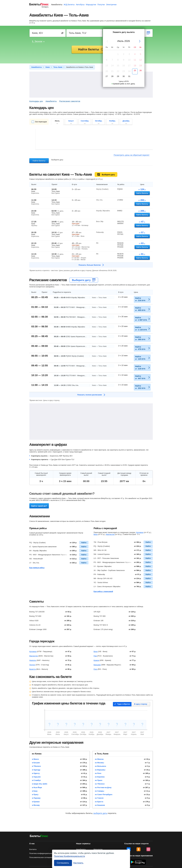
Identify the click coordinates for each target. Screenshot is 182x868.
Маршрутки (91, 4)
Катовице (140, 532)
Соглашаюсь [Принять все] (63, 863)
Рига (95, 669)
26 (140, 70)
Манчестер (110, 534)
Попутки (101, 4)
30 (124, 76)
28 (112, 76)
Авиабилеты (57, 4)
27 (107, 76)
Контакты (33, 849)
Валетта (33, 669)
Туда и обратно (124, 704)
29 (118, 76)
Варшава (97, 665)
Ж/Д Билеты (69, 4)
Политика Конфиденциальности (70, 856)
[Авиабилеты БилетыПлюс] (39, 836)
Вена (96, 534)
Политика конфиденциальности (42, 853)
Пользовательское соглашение (42, 857)
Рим (95, 656)
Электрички (111, 4)
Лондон (32, 665)
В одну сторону (141, 704)
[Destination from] (48, 33)
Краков (96, 660)
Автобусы (80, 4)
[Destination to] (85, 33)
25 (135, 70)
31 (129, 76)
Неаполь (33, 660)
